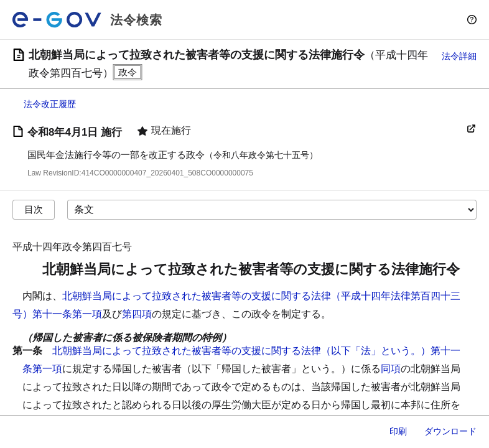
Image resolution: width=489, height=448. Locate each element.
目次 (34, 209)
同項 (391, 369)
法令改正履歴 (50, 104)
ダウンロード (450, 431)
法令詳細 (459, 56)
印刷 (398, 431)
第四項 (137, 314)
